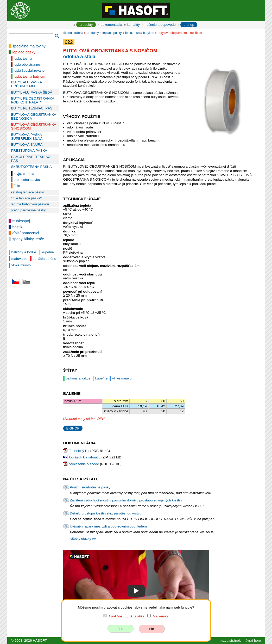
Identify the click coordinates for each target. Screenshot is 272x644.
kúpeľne (48, 252)
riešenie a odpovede (160, 25)
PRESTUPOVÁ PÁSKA (29, 151)
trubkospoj (21, 221)
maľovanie (19, 259)
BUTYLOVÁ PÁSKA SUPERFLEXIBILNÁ (27, 137)
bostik (17, 227)
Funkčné (115, 616)
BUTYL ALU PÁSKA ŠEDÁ (32, 92)
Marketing (160, 616)
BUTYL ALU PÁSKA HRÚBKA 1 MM (27, 84)
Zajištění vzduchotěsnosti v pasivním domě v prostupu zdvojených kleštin (126, 500)
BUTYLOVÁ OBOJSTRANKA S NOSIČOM (34, 126)
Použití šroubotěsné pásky (90, 487)
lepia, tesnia (23, 59)
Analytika (137, 616)
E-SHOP (73, 428)
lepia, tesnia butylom (30, 76)
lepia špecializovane (29, 70)
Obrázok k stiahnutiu (85, 457)
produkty (86, 25)
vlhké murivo (21, 265)
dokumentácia (112, 25)
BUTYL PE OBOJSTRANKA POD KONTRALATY (33, 100)
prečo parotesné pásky (28, 210)
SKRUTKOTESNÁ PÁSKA (31, 167)
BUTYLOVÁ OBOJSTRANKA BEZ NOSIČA (34, 116)
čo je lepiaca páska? (27, 198)
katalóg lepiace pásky (27, 192)
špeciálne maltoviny (29, 46)
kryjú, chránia (24, 174)
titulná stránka (73, 33)
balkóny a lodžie (24, 252)
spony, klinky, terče (28, 239)
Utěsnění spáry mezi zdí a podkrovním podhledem (108, 526)
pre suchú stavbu (27, 180)
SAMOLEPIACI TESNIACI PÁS (31, 159)
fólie (17, 186)
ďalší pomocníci (26, 233)
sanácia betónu (45, 259)
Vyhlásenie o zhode (84, 464)
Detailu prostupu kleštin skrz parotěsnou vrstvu (106, 513)
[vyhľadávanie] (31, 36)
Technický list (79, 451)
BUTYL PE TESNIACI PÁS (32, 108)
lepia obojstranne (27, 65)
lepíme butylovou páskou (30, 204)
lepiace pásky (24, 52)
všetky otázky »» (83, 539)
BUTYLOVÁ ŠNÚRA (27, 145)
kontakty (133, 25)
